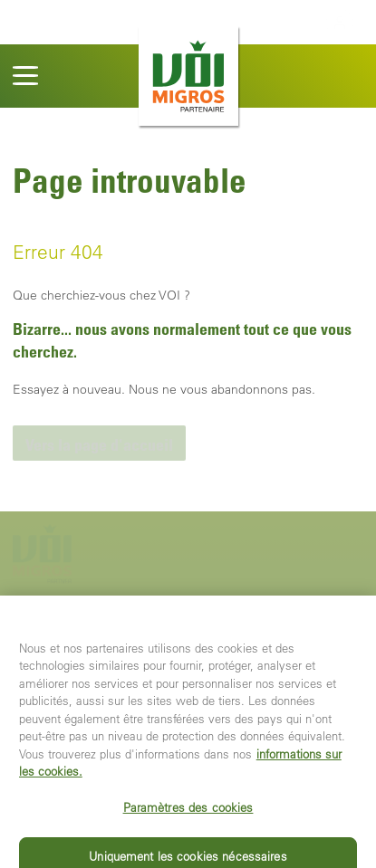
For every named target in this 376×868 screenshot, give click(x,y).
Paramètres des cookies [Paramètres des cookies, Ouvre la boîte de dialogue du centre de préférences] (188, 814)
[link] (99, 443)
